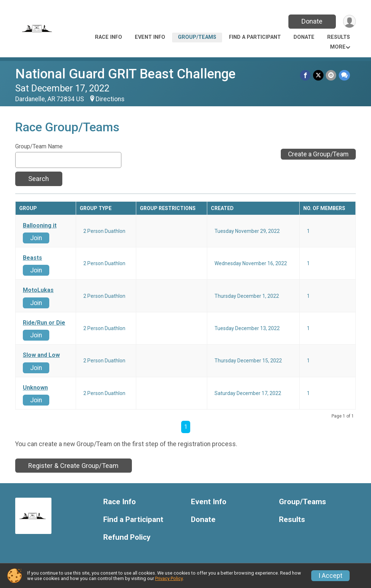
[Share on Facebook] (306, 75)
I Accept (330, 576)
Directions (110, 99)
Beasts (32, 258)
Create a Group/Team (318, 154)
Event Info (150, 37)
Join (36, 238)
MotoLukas (38, 290)
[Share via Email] (331, 75)
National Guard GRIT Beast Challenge (125, 74)
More (338, 47)
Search (39, 179)
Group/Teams (197, 37)
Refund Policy (127, 537)
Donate (312, 21)
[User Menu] (349, 22)
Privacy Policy (169, 578)
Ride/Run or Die (44, 323)
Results (339, 37)
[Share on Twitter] (319, 75)
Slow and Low (41, 355)
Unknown (35, 388)
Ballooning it (40, 226)
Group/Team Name (39, 147)
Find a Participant (255, 37)
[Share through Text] (344, 75)
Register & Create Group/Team (73, 466)
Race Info (109, 37)
